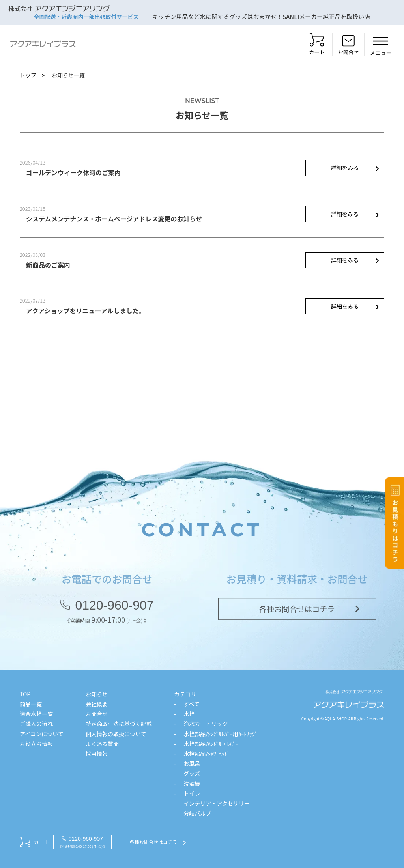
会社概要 (97, 704)
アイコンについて (42, 734)
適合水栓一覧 (36, 714)
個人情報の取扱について (116, 734)
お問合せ (97, 714)
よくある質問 (102, 744)
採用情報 (97, 754)
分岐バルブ (197, 813)
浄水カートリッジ (206, 724)
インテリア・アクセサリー (216, 803)
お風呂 (192, 763)
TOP (25, 694)
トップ (28, 75)
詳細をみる (345, 168)
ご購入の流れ (36, 724)
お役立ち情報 (36, 744)
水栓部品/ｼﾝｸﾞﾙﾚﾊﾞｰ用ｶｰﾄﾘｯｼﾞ (221, 734)
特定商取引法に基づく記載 (119, 724)
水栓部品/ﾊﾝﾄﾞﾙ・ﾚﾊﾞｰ (211, 744)
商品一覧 (31, 704)
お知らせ (97, 694)
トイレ (192, 793)
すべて (191, 704)
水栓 (189, 714)
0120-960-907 (114, 608)
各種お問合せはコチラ (297, 611)
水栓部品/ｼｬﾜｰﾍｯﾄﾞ (207, 754)
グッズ (192, 773)
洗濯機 (192, 784)
